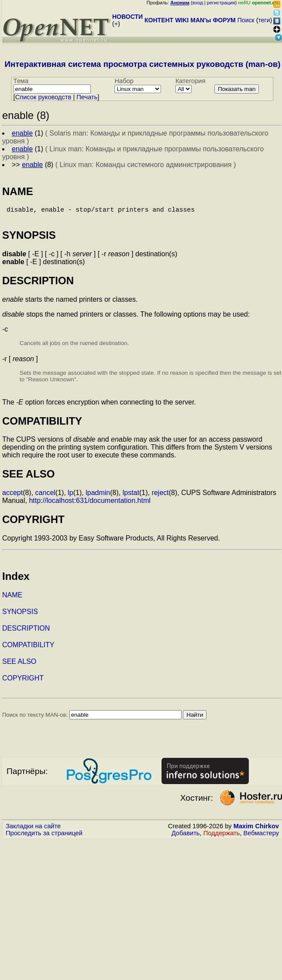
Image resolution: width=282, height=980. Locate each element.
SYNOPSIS (20, 615)
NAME (12, 598)
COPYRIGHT (23, 682)
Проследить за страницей (44, 837)
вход (198, 3)
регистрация (221, 3)
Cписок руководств (43, 97)
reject (160, 496)
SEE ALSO (19, 665)
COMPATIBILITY (28, 648)
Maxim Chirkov (256, 830)
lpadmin (98, 496)
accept (12, 496)
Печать (87, 97)
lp (70, 496)
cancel (45, 496)
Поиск (246, 20)
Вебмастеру (261, 837)
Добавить (186, 837)
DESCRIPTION (26, 632)
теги (264, 20)
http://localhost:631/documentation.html (89, 504)
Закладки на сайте (33, 830)
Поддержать (222, 837)
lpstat (131, 496)
